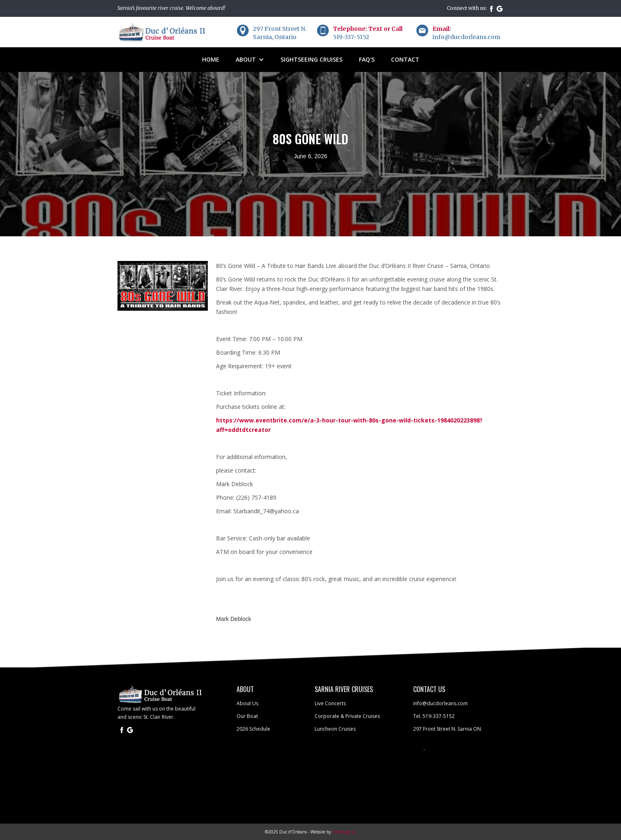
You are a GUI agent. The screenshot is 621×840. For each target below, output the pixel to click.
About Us (247, 703)
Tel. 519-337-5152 (434, 716)
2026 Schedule (253, 729)
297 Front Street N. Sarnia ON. (448, 729)
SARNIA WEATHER (261, 776)
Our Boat (247, 716)
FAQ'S (367, 59)
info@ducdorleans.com (440, 703)
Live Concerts (330, 703)
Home (211, 59)
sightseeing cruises (312, 59)
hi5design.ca (344, 832)
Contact (405, 59)
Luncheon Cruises (335, 729)
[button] (250, 60)
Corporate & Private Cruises (347, 716)
